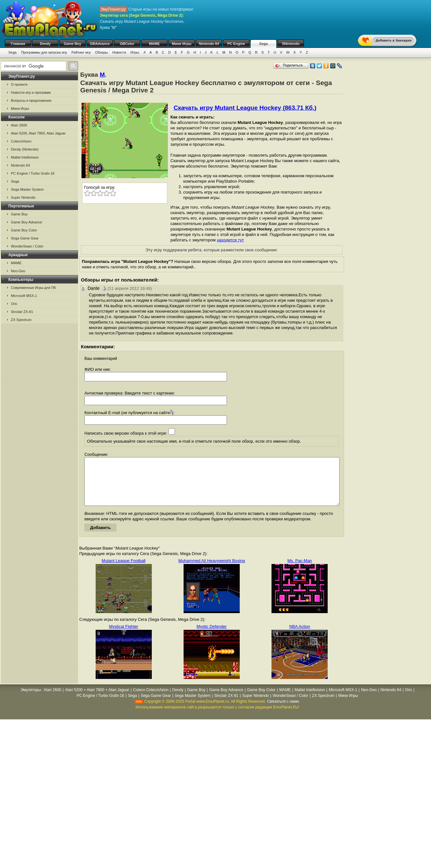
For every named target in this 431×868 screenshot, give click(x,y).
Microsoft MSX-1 (24, 296)
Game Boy (73, 44)
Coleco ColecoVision (151, 699)
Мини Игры (182, 44)
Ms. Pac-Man (300, 570)
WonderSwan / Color (27, 246)
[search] (33, 66)
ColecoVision (21, 141)
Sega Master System (27, 189)
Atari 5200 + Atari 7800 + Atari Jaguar (97, 699)
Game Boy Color (24, 230)
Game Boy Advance (26, 222)
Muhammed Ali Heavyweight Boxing (212, 570)
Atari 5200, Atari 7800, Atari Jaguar (38, 133)
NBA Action (300, 636)
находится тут (230, 240)
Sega (263, 44)
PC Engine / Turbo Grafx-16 (33, 173)
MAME (154, 44)
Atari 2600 (19, 125)
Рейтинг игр (81, 52)
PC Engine (236, 44)
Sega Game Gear (25, 238)
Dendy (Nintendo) (25, 149)
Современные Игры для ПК (33, 288)
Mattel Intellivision (25, 157)
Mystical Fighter (124, 636)
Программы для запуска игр (44, 52)
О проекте (19, 84)
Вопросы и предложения (31, 100)
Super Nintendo (23, 197)
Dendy (45, 44)
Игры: (135, 52)
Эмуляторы (31, 699)
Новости (119, 52)
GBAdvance (100, 44)
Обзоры (101, 52)
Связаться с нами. (283, 711)
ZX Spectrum (21, 320)
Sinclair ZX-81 (22, 312)
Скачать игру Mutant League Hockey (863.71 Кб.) (245, 108)
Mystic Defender (212, 636)
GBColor (127, 44)
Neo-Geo (18, 271)
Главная (18, 44)
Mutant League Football (124, 570)
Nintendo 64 (209, 44)
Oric (14, 304)
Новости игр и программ (31, 92)
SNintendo (291, 44)
